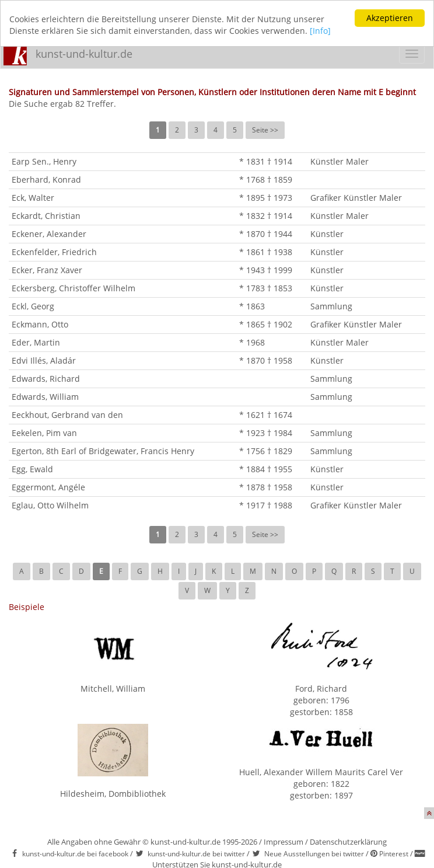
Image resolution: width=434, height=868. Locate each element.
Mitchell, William (113, 689)
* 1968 (252, 342)
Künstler (327, 234)
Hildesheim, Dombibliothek (113, 794)
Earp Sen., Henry (44, 161)
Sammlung (331, 306)
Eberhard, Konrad (46, 179)
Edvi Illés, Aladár (44, 360)
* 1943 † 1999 (266, 270)
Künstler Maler (339, 161)
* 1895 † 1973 (266, 198)
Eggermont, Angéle (48, 487)
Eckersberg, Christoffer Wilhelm (73, 288)
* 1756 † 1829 (266, 451)
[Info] (320, 31)
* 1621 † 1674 (266, 415)
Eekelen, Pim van (44, 433)
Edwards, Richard (46, 379)
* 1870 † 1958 (266, 360)
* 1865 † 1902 (266, 324)
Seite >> (265, 130)
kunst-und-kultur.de (84, 54)
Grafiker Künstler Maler (356, 198)
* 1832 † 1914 (266, 216)
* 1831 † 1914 (266, 161)
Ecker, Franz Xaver (47, 270)
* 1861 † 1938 (266, 252)
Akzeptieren (390, 18)
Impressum (283, 842)
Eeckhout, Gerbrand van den (67, 415)
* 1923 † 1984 (266, 433)
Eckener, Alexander (49, 234)
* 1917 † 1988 (266, 505)
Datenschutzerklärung (348, 842)
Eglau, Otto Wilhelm (50, 505)
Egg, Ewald (32, 469)
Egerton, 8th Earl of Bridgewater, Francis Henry (103, 451)
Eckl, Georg (33, 306)
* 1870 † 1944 (266, 234)
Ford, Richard (321, 689)
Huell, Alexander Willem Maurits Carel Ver (321, 772)
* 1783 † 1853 (266, 288)
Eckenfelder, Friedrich (54, 252)
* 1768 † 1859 (266, 179)
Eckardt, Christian (46, 216)
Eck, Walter (33, 198)
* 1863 (252, 306)
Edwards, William (45, 397)
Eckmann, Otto (40, 324)
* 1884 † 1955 (266, 469)
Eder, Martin (36, 342)
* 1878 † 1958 (266, 487)
